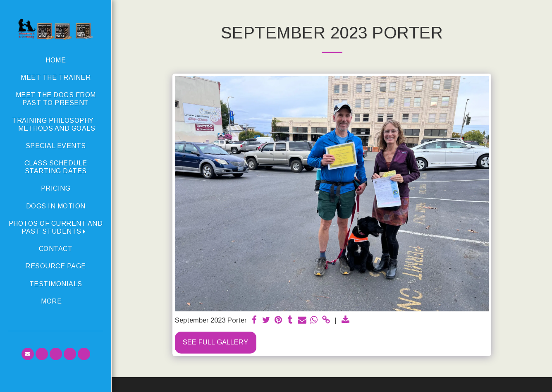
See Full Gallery (215, 342)
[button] (56, 227)
